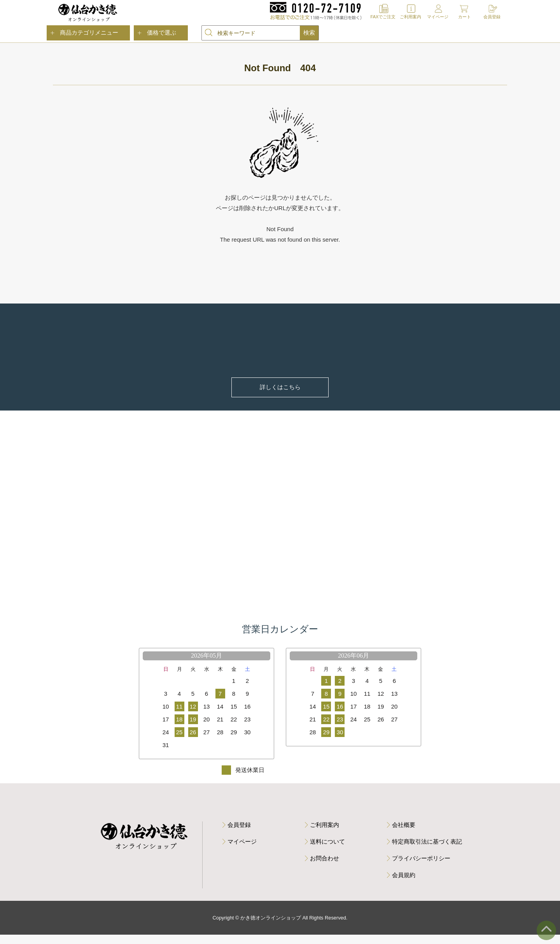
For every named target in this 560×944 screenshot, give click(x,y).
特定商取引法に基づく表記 (427, 850)
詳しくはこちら (280, 389)
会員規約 (404, 884)
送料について (327, 850)
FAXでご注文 (383, 17)
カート (465, 17)
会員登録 (492, 17)
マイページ (438, 17)
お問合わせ (325, 867)
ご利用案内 (410, 17)
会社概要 (404, 834)
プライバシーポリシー (421, 867)
